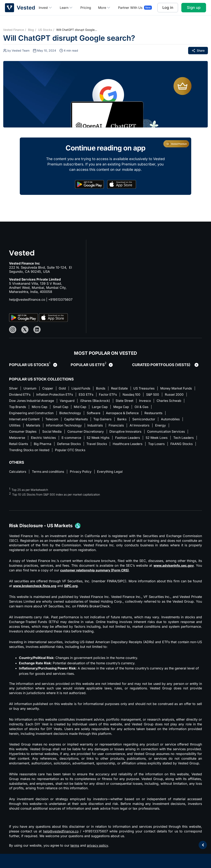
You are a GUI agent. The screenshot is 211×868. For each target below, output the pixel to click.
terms (75, 847)
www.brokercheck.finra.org (36, 588)
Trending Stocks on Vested (59, 452)
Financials (118, 426)
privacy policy (98, 847)
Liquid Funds (84, 388)
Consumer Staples (23, 433)
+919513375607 (61, 299)
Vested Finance (13, 30)
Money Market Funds (25, 395)
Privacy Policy (83, 474)
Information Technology (65, 426)
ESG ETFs (127, 395)
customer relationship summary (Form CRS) (96, 573)
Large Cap (153, 407)
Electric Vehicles (44, 439)
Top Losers (187, 446)
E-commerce (72, 439)
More (105, 8)
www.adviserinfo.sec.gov (173, 568)
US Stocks (45, 30)
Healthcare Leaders (157, 446)
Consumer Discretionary (88, 433)
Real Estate (124, 388)
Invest (46, 8)
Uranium (30, 388)
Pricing (86, 8)
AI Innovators (142, 426)
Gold (64, 388)
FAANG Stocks (20, 452)
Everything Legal (113, 474)
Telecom (53, 420)
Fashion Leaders (131, 439)
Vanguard (113, 401)
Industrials (97, 426)
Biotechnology (92, 414)
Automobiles (175, 420)
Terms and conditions (49, 474)
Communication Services (171, 433)
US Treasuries (149, 388)
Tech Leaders (19, 446)
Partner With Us (130, 8)
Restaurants (178, 414)
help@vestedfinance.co (27, 299)
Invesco (15, 407)
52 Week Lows (161, 439)
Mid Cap (132, 407)
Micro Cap (90, 407)
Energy (164, 426)
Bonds (104, 388)
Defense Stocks (97, 446)
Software (116, 414)
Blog (31, 30)
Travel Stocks (125, 446)
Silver (13, 388)
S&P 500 (16, 401)
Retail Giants (45, 446)
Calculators (18, 474)
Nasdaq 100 (175, 395)
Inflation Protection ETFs (95, 395)
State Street (172, 401)
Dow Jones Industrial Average (77, 401)
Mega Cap (175, 407)
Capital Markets (78, 420)
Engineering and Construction (52, 414)
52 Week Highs (100, 439)
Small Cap (112, 407)
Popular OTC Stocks (101, 452)
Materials (33, 426)
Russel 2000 (38, 401)
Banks (125, 420)
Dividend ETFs (59, 395)
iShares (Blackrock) (142, 401)
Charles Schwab (40, 407)
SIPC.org (73, 588)
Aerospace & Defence (146, 414)
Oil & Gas (16, 414)
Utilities (15, 426)
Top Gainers (105, 420)
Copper (49, 388)
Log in (168, 8)
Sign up (194, 8)
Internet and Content (25, 420)
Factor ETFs (150, 395)
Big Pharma (70, 446)
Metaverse (17, 439)
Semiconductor (148, 420)
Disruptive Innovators (129, 433)
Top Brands (67, 407)
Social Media (53, 433)
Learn (67, 8)
